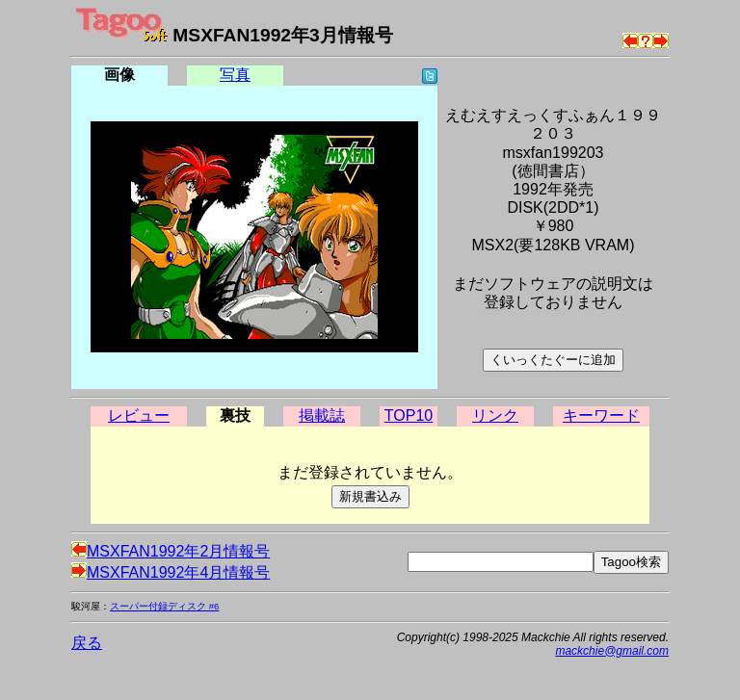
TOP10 (409, 415)
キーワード (601, 415)
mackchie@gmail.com (612, 651)
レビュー (139, 415)
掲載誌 (322, 415)
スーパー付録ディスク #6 (164, 606)
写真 (235, 75)
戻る (87, 643)
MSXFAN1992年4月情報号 (171, 572)
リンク (495, 415)
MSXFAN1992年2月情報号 (171, 551)
